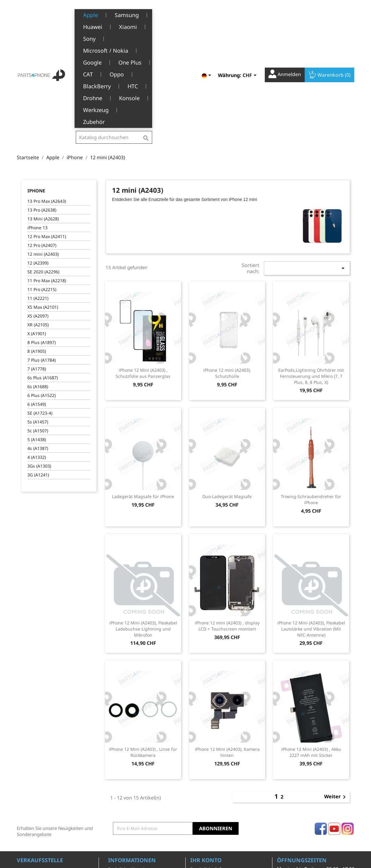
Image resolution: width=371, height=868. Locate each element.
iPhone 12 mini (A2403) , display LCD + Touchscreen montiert (227, 530)
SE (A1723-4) (40, 317)
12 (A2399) (38, 167)
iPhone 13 (37, 131)
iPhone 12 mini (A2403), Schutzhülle (227, 277)
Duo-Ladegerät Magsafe (227, 400)
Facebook (321, 733)
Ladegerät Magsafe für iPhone (143, 400)
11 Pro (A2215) (42, 193)
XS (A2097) (38, 220)
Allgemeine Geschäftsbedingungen (132, 785)
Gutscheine (202, 810)
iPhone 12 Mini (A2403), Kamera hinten (227, 656)
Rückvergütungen (208, 791)
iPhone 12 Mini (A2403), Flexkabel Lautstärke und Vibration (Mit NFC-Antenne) (311, 533)
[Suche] (114, 13)
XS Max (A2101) (43, 211)
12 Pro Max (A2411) (47, 140)
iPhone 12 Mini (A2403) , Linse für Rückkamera (143, 656)
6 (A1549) (37, 308)
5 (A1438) (37, 343)
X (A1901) (37, 237)
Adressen (200, 801)
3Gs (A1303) (39, 370)
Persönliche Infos (208, 773)
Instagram (348, 733)
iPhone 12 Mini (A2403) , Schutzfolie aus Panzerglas (143, 277)
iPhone (36, 94)
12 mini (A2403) (43, 158)
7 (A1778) (37, 273)
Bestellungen (204, 782)
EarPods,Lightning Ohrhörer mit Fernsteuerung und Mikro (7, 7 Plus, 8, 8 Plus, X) (311, 280)
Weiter (336, 701)
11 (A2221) (38, 202)
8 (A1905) (37, 255)
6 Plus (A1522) (42, 299)
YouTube (334, 733)
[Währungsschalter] (251, 14)
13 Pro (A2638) (42, 114)
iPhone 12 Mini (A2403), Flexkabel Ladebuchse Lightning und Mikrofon (143, 533)
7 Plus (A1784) (42, 264)
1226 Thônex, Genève (40, 792)
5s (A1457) (38, 326)
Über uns (117, 798)
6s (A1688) (38, 290)
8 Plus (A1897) (42, 246)
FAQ (112, 817)
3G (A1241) (38, 379)
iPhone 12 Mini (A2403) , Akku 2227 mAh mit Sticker (311, 656)
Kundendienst (123, 807)
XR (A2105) (38, 228)
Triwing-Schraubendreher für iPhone (311, 403)
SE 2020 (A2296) (43, 176)
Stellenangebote (125, 826)
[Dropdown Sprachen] (208, 14)
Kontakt (116, 835)
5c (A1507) (38, 334)
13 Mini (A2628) (43, 123)
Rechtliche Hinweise (129, 773)
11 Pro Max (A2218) (47, 184)
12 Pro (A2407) (42, 149)
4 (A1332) (37, 361)
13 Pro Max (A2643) (47, 105)
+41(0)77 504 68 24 (38, 800)
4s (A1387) (38, 352)
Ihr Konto (206, 764)
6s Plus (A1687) (43, 281)
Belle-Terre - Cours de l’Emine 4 (49, 783)
